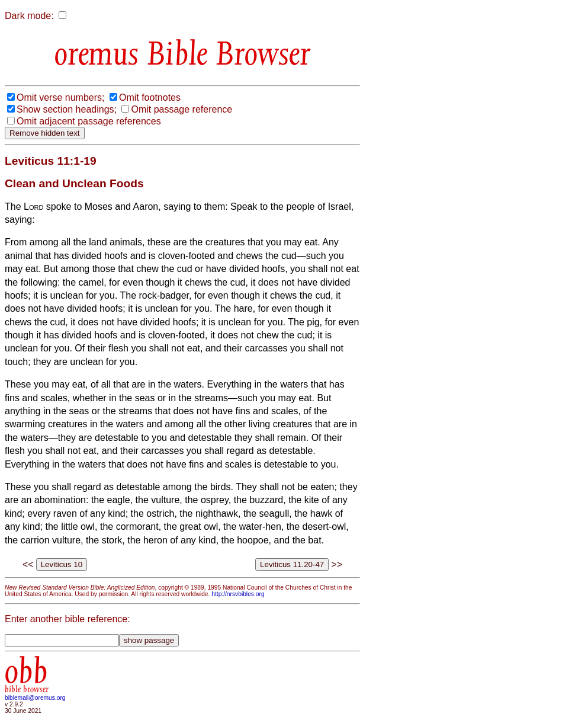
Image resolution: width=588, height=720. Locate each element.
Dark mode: (29, 16)
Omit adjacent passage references (89, 121)
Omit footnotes (150, 97)
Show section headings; (67, 109)
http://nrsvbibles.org (238, 594)
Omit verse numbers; (60, 97)
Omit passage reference (181, 109)
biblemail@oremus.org (35, 698)
